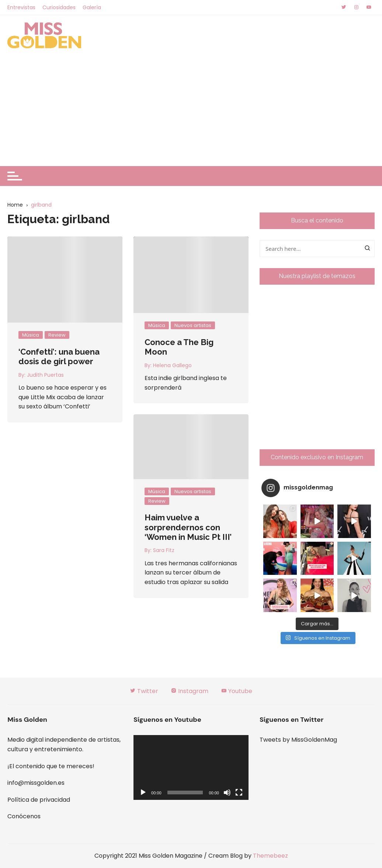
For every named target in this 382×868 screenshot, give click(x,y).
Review (57, 335)
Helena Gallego (172, 365)
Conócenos (24, 816)
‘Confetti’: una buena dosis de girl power (59, 356)
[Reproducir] (143, 793)
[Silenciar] (227, 793)
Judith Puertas (45, 375)
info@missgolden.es (36, 783)
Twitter (144, 691)
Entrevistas (21, 7)
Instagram (190, 691)
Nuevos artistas (193, 325)
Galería (92, 7)
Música (31, 335)
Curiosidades (59, 7)
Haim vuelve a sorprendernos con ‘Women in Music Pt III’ (188, 527)
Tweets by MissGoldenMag (298, 740)
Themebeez (270, 856)
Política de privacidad (39, 800)
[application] (191, 767)
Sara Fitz (164, 550)
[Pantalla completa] (239, 793)
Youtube (237, 691)
